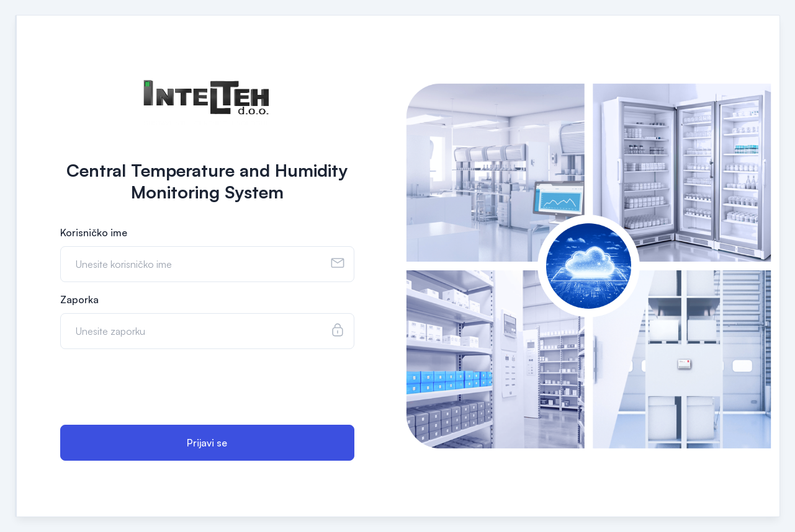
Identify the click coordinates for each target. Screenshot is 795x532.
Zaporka (79, 299)
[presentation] (155, 388)
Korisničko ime (94, 233)
